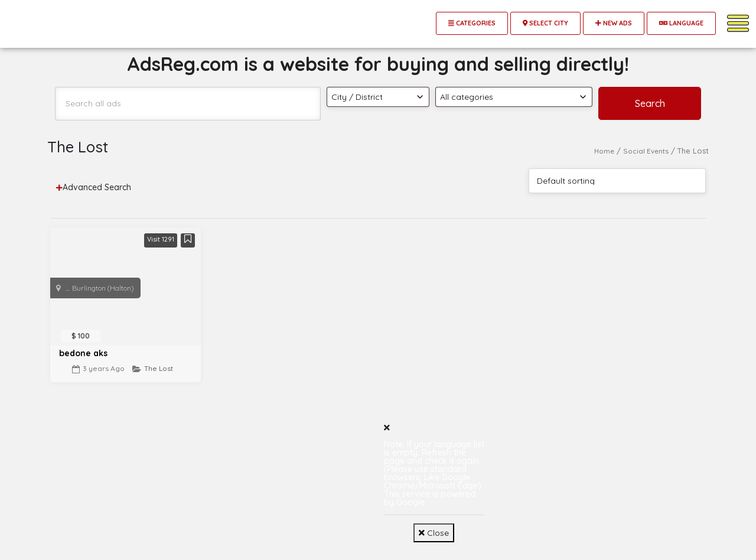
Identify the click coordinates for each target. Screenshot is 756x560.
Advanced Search (94, 187)
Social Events (646, 151)
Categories (472, 23)
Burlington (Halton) (103, 288)
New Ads (614, 23)
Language (681, 23)
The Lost (159, 369)
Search (650, 103)
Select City (545, 23)
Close (434, 533)
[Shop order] (617, 181)
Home (604, 151)
